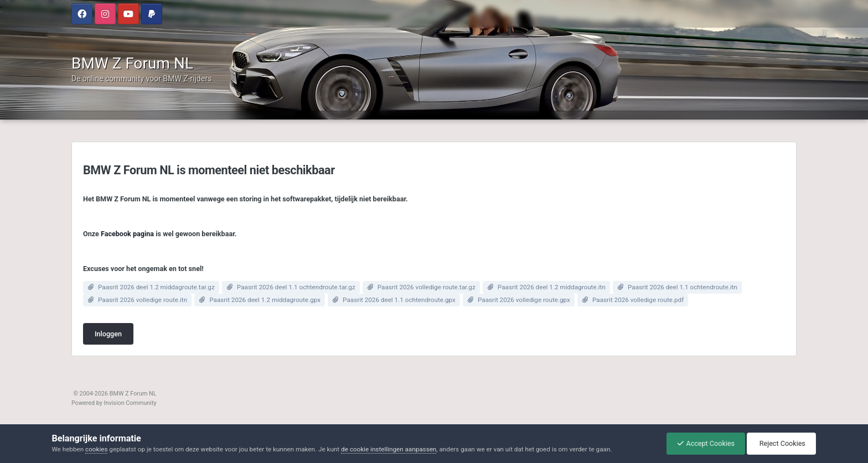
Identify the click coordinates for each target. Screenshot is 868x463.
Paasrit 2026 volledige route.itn (143, 300)
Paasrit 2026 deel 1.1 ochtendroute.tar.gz (296, 287)
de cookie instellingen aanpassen (389, 449)
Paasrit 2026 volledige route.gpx (524, 300)
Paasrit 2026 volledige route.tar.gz (427, 287)
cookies (96, 449)
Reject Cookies (781, 443)
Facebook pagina (127, 234)
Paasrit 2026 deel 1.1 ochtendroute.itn (683, 287)
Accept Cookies (703, 443)
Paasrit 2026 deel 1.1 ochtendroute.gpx (399, 300)
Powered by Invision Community (114, 403)
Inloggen (108, 334)
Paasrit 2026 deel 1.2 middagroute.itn (552, 287)
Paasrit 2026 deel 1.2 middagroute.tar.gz (156, 287)
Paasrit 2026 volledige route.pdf (638, 300)
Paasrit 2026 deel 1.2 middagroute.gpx (265, 300)
